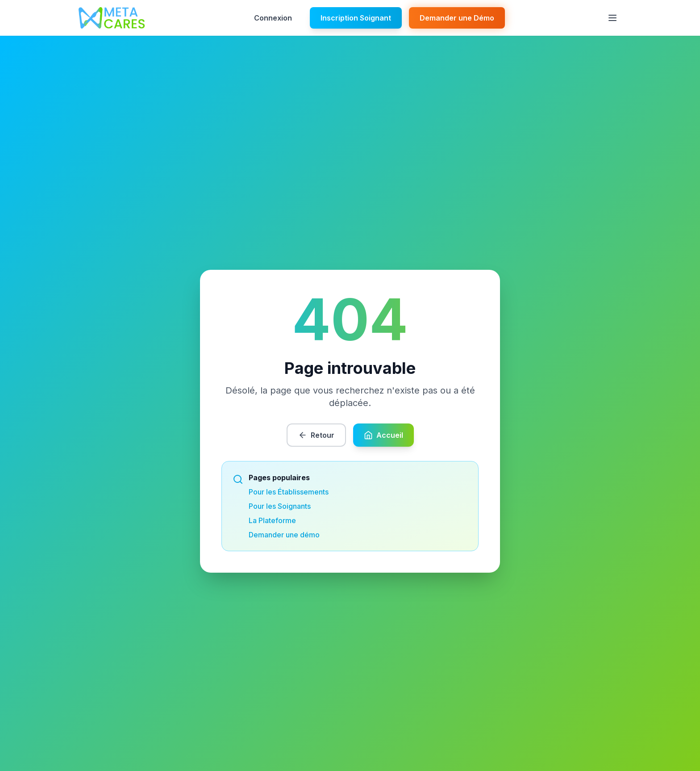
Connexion (273, 18)
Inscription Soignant (356, 18)
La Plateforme (272, 520)
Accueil (383, 435)
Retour (316, 435)
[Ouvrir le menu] (612, 18)
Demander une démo (284, 535)
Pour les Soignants (280, 506)
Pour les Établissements (289, 492)
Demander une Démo (457, 18)
